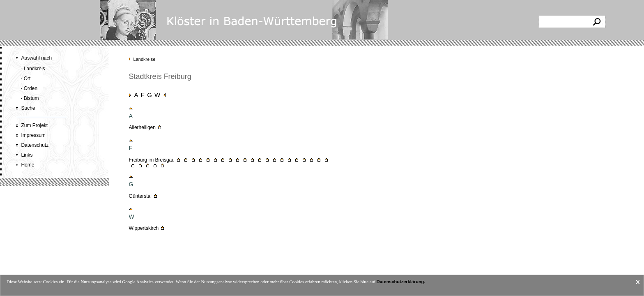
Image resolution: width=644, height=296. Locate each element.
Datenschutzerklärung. (401, 282)
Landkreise (145, 59)
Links (27, 155)
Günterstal (140, 196)
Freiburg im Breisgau (152, 160)
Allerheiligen (142, 127)
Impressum (33, 135)
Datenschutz (35, 145)
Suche (28, 108)
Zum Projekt (34, 125)
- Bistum (30, 98)
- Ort (25, 79)
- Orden (29, 88)
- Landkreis (33, 69)
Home (28, 165)
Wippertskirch (144, 228)
